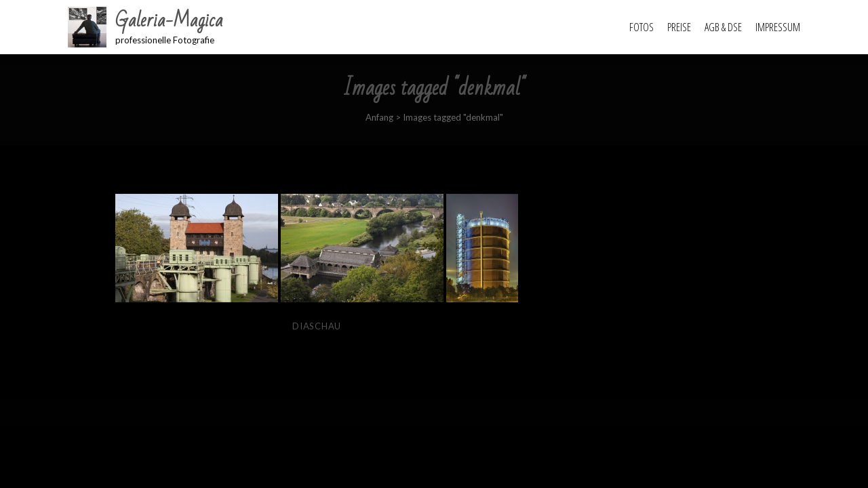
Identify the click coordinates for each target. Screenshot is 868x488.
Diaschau (317, 326)
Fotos (642, 27)
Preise (679, 27)
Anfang (379, 117)
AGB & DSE (723, 27)
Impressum (778, 27)
